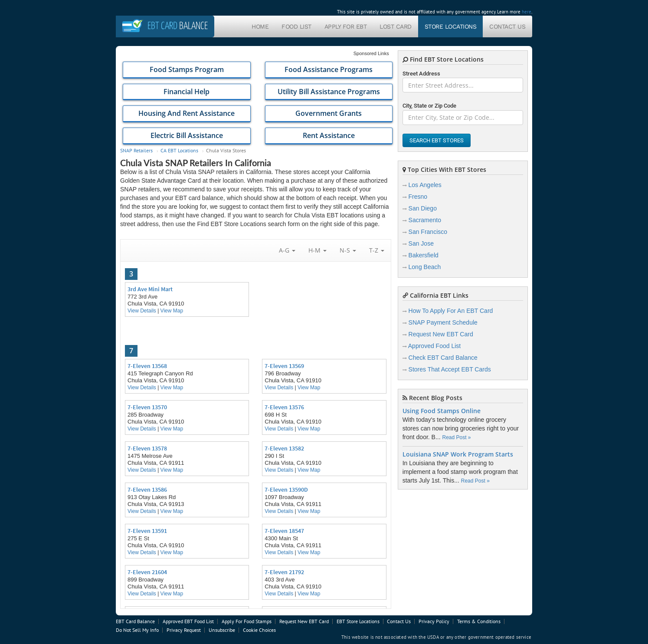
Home (260, 26)
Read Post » (456, 437)
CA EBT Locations (179, 150)
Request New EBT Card (441, 334)
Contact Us (507, 26)
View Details (142, 311)
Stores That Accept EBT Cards (450, 369)
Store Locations (451, 26)
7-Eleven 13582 (284, 448)
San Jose (421, 243)
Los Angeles (425, 185)
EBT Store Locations (358, 621)
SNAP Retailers (136, 150)
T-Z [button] (377, 250)
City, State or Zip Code (429, 106)
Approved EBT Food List (188, 621)
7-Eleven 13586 (147, 490)
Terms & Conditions (479, 621)
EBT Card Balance (135, 621)
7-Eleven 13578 (147, 448)
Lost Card (396, 26)
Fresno (418, 197)
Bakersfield (424, 255)
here (527, 12)
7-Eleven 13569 (284, 366)
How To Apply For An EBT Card (451, 311)
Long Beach (425, 267)
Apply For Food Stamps (247, 621)
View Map (172, 311)
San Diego (423, 208)
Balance (178, 26)
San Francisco (428, 232)
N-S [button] (348, 250)
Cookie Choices (259, 630)
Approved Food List (434, 346)
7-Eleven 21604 (147, 572)
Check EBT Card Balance (443, 358)
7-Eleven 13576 (284, 407)
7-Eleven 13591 (147, 531)
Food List (296, 26)
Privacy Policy (434, 621)
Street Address (421, 74)
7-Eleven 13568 (147, 366)
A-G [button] (287, 250)
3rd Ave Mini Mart (150, 289)
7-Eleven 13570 (147, 407)
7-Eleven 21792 (284, 572)
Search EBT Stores (437, 140)
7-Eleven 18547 (284, 531)
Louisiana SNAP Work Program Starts (458, 454)
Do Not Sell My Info (137, 630)
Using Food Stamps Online (442, 411)
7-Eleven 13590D (286, 490)
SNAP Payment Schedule (443, 322)
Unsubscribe (222, 630)
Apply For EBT (346, 26)
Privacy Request (184, 630)
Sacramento (425, 220)
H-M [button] (317, 250)
